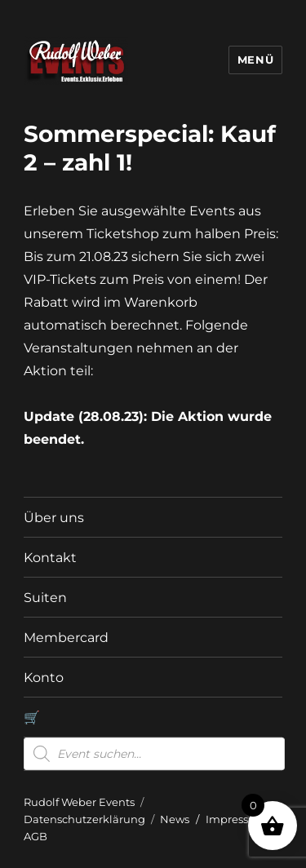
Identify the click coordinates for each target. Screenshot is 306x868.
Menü (255, 60)
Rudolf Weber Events (79, 802)
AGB (35, 836)
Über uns (54, 518)
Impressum (236, 819)
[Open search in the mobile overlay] (154, 754)
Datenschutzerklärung (84, 819)
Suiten (45, 598)
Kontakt (50, 558)
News (175, 819)
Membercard (66, 638)
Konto (44, 678)
